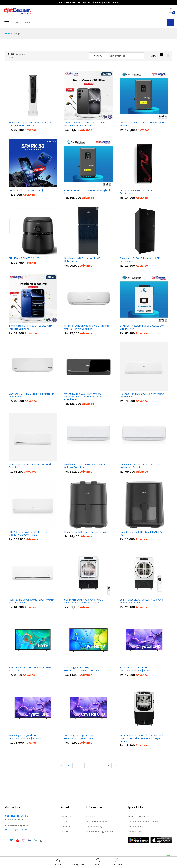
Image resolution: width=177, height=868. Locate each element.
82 (109, 765)
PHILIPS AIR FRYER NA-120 (24, 258)
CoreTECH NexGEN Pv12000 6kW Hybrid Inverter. (142, 124)
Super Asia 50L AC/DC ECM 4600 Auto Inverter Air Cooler (141, 601)
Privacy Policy (136, 827)
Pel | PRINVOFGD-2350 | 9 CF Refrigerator (136, 192)
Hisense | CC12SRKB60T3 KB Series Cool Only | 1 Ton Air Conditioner (87, 327)
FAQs (64, 822)
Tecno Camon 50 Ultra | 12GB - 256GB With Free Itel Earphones (86, 124)
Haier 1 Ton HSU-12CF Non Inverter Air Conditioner (30, 466)
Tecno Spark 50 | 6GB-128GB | (26, 190)
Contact (65, 827)
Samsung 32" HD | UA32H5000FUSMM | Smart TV (30, 669)
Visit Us (65, 832)
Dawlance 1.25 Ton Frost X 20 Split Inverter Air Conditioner (140, 466)
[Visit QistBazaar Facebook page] (6, 840)
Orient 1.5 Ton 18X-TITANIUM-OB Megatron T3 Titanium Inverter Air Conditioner (83, 397)
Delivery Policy (94, 827)
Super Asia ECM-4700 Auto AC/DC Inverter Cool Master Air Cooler (84, 601)
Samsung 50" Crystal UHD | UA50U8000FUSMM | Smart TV (26, 737)
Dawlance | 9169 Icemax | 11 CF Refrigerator (82, 260)
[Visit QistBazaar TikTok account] (41, 840)
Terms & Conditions (139, 816)
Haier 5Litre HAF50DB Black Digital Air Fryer (141, 533)
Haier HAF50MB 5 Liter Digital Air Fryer (86, 532)
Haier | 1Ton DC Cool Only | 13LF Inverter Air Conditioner (31, 601)
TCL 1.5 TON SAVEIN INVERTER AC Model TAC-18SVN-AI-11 (28, 533)
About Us (66, 816)
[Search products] (89, 22)
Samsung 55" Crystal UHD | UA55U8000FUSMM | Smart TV (81, 737)
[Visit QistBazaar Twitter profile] (12, 840)
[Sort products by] (125, 56)
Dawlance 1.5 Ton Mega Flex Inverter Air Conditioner (31, 395)
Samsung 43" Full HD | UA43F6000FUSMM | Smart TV (82, 669)
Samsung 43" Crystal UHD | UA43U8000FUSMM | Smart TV (137, 669)
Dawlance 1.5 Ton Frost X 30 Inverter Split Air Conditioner (85, 466)
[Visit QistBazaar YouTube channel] (18, 840)
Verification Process (97, 822)
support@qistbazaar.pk (18, 829)
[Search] (170, 22)
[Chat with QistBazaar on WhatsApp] (35, 840)
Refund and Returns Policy (143, 822)
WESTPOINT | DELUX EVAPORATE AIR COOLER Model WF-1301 (30, 124)
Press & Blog (135, 832)
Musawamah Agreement (99, 832)
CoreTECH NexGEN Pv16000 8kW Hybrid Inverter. (87, 192)
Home (8, 34)
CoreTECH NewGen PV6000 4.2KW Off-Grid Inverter (142, 327)
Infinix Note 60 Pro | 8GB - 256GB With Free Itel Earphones (30, 327)
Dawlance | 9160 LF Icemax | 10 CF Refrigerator (140, 260)
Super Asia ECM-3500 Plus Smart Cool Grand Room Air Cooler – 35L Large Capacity (141, 738)
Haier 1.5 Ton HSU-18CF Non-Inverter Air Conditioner (143, 395)
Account (91, 816)
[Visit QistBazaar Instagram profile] (24, 840)
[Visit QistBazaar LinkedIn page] (29, 840)
